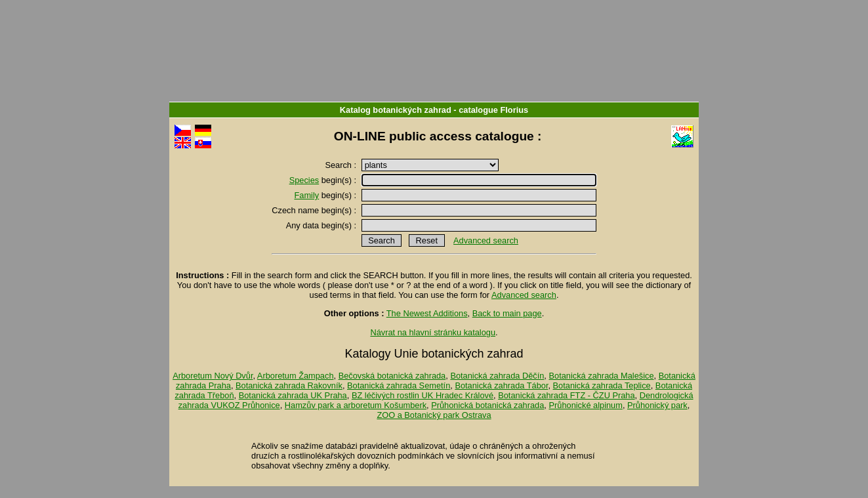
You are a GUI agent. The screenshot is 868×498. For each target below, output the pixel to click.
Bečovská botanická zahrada (392, 376)
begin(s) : (324, 180)
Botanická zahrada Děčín (497, 376)
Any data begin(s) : (322, 225)
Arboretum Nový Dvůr (213, 376)
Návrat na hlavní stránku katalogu (433, 332)
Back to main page (507, 313)
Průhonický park (657, 405)
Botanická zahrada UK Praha (293, 395)
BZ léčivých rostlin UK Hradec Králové (423, 395)
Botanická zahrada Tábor (501, 385)
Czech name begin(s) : (315, 210)
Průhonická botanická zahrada (487, 405)
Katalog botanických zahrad (396, 110)
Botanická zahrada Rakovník (289, 385)
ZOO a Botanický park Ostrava (434, 415)
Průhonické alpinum (585, 405)
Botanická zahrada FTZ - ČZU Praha (566, 395)
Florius (514, 110)
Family (307, 195)
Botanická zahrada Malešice (601, 376)
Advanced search (486, 240)
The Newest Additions (427, 313)
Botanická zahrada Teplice (602, 385)
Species (304, 180)
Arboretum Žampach (296, 376)
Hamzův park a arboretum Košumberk (356, 405)
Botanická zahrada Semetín (399, 385)
